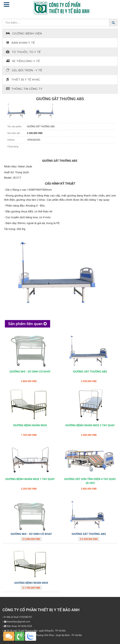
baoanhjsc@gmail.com (17, 622)
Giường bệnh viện (24, 33)
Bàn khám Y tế (20, 43)
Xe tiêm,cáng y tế (23, 61)
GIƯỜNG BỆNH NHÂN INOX (30, 425)
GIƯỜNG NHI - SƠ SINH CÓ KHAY (30, 372)
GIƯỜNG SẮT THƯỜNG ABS (90, 372)
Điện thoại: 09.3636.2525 (18, 626)
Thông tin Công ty (24, 89)
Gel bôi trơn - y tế (24, 70)
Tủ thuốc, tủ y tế (23, 52)
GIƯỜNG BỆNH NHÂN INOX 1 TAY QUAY (30, 479)
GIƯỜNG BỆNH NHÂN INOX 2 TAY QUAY (90, 425)
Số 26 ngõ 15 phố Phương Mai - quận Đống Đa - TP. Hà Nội (35, 631)
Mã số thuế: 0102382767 (18, 617)
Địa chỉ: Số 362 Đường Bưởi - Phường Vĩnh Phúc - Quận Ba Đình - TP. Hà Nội (43, 635)
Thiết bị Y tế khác (23, 79)
